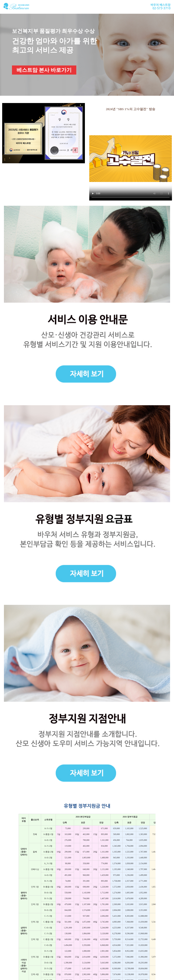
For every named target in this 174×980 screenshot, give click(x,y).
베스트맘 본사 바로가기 (44, 70)
